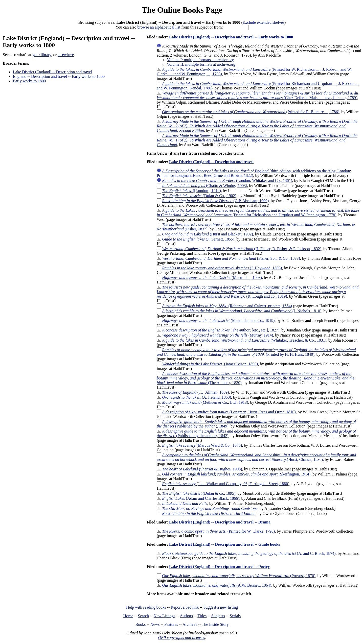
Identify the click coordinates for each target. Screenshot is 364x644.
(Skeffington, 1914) (236, 474)
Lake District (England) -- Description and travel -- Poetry (219, 567)
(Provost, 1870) (239, 576)
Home (128, 616)
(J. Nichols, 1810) (242, 311)
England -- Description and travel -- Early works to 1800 (59, 76)
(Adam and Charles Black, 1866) (201, 498)
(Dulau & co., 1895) (199, 493)
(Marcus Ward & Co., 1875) (202, 445)
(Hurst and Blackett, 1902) (208, 234)
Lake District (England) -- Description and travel (52, 72)
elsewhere (66, 55)
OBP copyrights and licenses (181, 638)
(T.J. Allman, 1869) (195, 392)
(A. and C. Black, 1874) (249, 553)
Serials (235, 616)
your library (42, 55)
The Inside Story (215, 624)
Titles (202, 616)
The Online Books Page (182, 10)
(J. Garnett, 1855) (198, 239)
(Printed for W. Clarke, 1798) (218, 531)
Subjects (218, 616)
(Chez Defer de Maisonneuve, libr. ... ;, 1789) (257, 95)
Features (171, 624)
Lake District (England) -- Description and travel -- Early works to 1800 (231, 37)
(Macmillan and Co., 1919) (218, 320)
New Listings (165, 616)
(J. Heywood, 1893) (222, 268)
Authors (186, 616)
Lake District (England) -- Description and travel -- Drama (220, 522)
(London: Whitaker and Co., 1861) (227, 181)
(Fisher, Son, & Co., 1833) (231, 258)
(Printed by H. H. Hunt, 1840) (256, 352)
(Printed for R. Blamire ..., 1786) (251, 112)
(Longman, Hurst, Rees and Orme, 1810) (229, 412)
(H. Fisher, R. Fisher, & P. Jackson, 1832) (242, 249)
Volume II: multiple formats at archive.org (201, 64)
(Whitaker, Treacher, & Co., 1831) (244, 340)
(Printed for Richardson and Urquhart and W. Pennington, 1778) (258, 213)
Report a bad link (185, 607)
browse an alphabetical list (159, 27)
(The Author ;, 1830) (256, 378)
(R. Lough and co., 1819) (258, 292)
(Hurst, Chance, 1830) (256, 457)
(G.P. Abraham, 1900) (215, 201)
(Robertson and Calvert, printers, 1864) (227, 306)
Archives (190, 624)
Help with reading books (146, 607)
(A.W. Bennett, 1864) (217, 585)
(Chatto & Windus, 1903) (204, 186)
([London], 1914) (191, 191)
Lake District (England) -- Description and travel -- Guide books (225, 544)
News (155, 624)
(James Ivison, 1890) (210, 364)
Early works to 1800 (29, 81)
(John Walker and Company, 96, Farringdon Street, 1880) (226, 484)
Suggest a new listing (221, 607)
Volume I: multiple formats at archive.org (200, 60)
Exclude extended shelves (264, 22)
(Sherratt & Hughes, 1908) (202, 469)
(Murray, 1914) (218, 335)
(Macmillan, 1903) (212, 278)
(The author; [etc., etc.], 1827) (221, 330)
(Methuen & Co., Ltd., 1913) (205, 402)
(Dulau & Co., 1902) (199, 196)
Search (144, 616)
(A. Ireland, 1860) (197, 397)
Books (140, 624)
